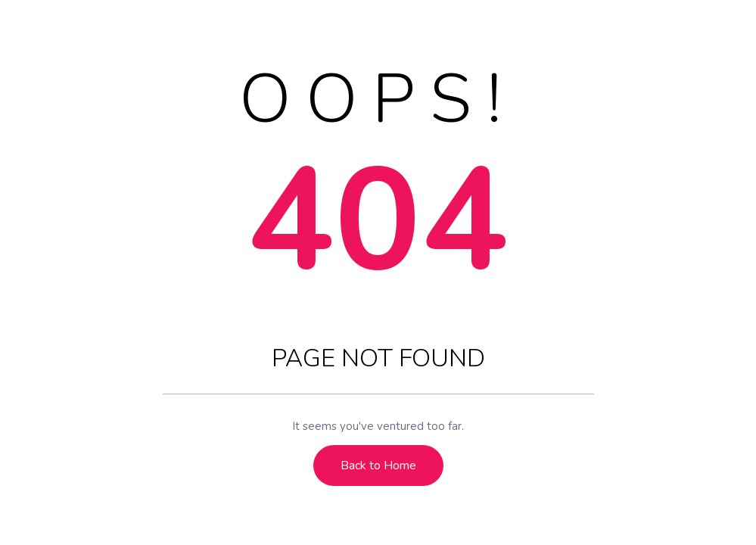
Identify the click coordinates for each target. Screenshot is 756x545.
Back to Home (378, 466)
